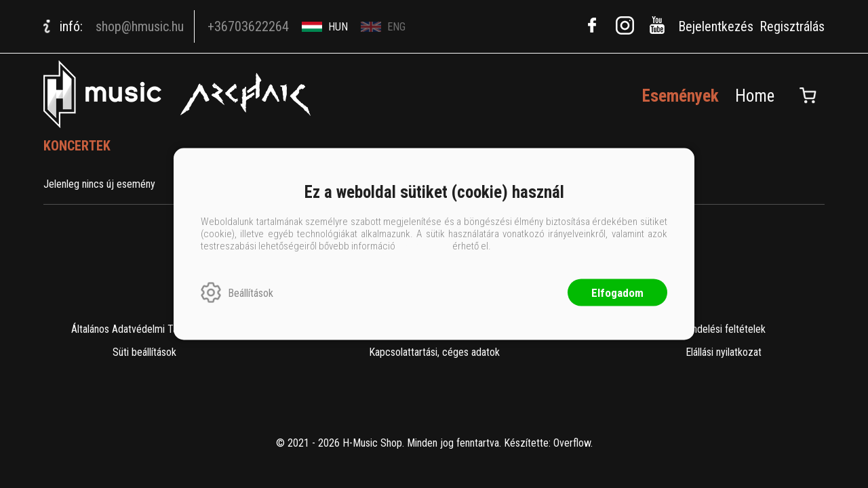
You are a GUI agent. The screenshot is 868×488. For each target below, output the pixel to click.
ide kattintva (424, 246)
